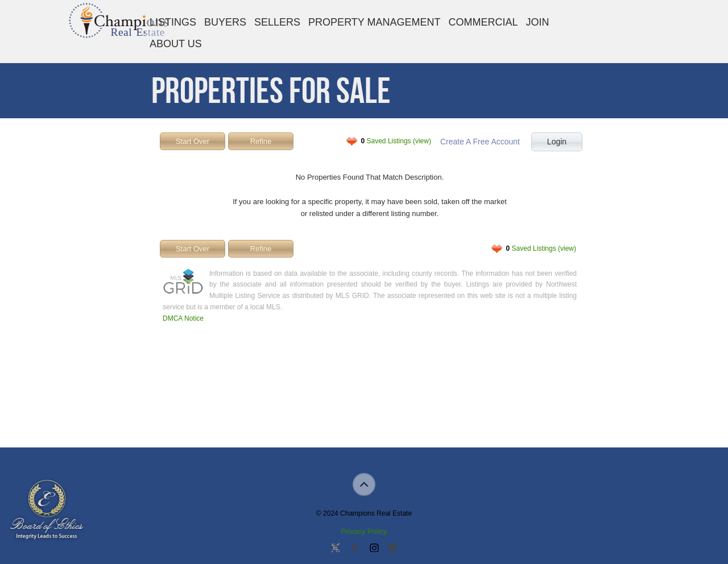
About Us (176, 44)
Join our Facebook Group (354, 549)
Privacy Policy (364, 531)
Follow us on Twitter (336, 549)
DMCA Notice (183, 318)
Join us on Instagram (374, 549)
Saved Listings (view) (396, 141)
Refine (261, 141)
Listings (173, 22)
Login (557, 142)
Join (538, 22)
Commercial (483, 22)
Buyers (225, 22)
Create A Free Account (480, 142)
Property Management (374, 22)
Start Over (193, 141)
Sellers (277, 22)
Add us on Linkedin (392, 549)
